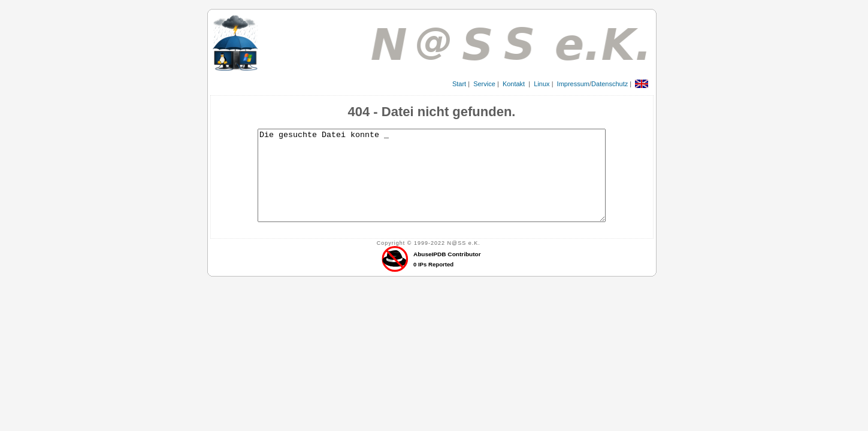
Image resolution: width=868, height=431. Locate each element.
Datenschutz (610, 84)
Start (459, 84)
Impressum (573, 84)
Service (484, 84)
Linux (542, 84)
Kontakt (514, 84)
